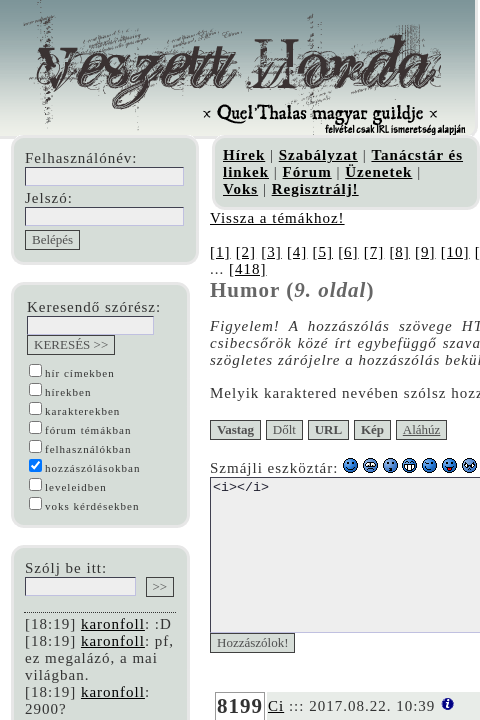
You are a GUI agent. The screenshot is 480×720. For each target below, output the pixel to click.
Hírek (244, 155)
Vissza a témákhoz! (277, 218)
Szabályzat (318, 155)
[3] (273, 252)
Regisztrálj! (315, 189)
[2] (247, 252)
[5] (327, 252)
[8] (407, 252)
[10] (464, 252)
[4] (300, 252)
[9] (434, 252)
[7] (380, 252)
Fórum (307, 172)
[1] (220, 252)
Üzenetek (378, 172)
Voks (240, 189)
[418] (229, 269)
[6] (354, 252)
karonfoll (113, 624)
